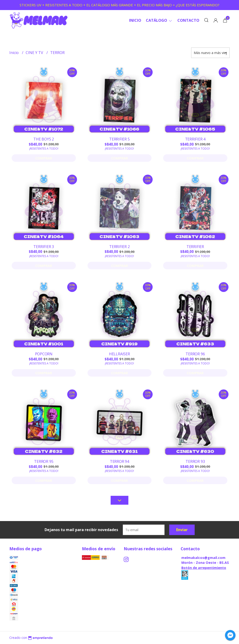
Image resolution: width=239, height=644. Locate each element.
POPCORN (44, 354)
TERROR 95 (44, 461)
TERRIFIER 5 (119, 139)
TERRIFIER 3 (44, 247)
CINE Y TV (35, 53)
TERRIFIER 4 (195, 139)
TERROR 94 (119, 461)
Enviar (182, 530)
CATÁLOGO (159, 20)
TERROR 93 (195, 461)
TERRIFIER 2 (119, 247)
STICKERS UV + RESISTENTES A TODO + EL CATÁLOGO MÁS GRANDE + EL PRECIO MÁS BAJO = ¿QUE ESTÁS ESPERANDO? (119, 5)
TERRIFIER (195, 247)
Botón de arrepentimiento (204, 568)
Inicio (135, 20)
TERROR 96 (195, 354)
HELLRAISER (119, 354)
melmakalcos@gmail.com (203, 558)
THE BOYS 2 (44, 139)
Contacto (188, 20)
